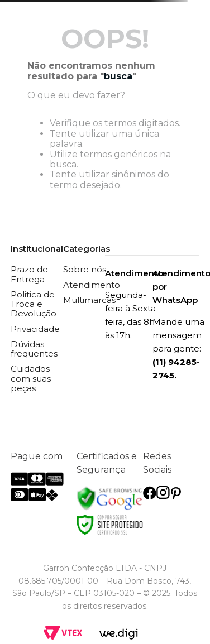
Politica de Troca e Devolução (34, 304)
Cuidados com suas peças (31, 378)
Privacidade (35, 329)
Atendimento (92, 285)
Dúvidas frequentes (34, 349)
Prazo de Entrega (29, 274)
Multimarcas (89, 300)
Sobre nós (85, 269)
